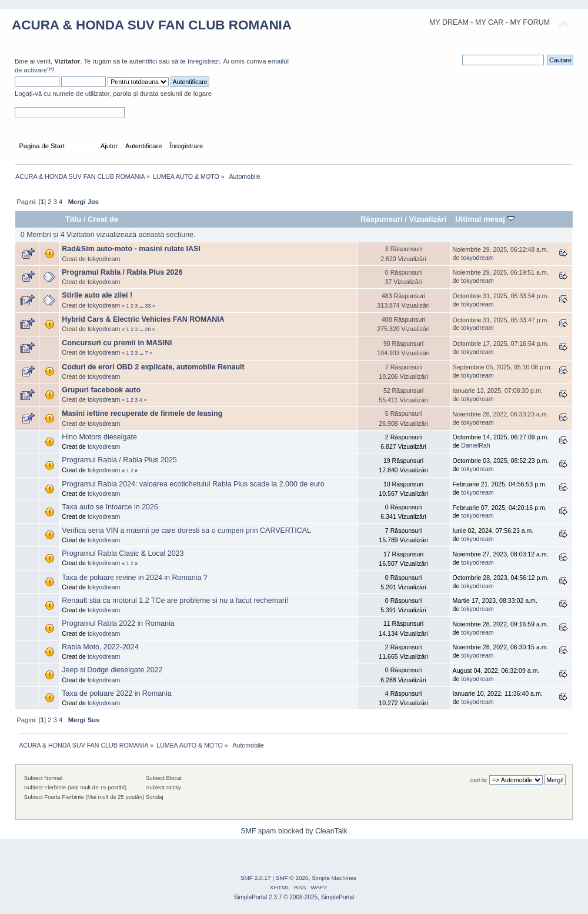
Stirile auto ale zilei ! (97, 295)
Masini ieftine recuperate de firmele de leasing (142, 413)
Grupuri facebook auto (101, 390)
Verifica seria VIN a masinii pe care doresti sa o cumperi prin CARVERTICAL (186, 531)
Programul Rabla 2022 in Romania (118, 623)
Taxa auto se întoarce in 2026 (110, 507)
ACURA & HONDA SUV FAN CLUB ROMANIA (152, 25)
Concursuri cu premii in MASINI (117, 343)
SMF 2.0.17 (256, 878)
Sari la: (479, 780)
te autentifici (139, 61)
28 (148, 329)
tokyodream (104, 259)
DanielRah (475, 445)
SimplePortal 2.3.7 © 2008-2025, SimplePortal (294, 897)
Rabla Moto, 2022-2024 (100, 647)
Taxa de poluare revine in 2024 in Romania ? (134, 578)
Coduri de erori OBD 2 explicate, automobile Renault (153, 367)
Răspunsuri (382, 219)
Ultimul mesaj (485, 219)
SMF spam (258, 831)
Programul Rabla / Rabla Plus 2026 (122, 272)
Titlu (73, 219)
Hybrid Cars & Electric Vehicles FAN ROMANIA (143, 319)
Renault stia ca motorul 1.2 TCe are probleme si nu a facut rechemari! (175, 601)
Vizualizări (428, 219)
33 (148, 306)
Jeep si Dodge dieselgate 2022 (112, 670)
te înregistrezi (200, 61)
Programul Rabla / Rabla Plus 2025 (119, 460)
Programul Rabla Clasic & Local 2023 (123, 553)
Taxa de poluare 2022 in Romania (116, 693)
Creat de (103, 219)
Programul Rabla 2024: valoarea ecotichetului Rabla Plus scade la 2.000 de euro (193, 484)
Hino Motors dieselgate (99, 437)
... (142, 306)
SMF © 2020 (292, 878)
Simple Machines (334, 878)
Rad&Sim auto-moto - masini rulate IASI (131, 249)
